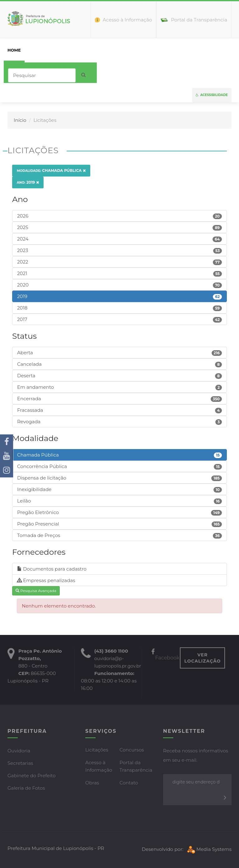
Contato (168, 50)
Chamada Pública (51, 170)
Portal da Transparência (136, 766)
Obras (92, 783)
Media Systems (209, 849)
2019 (28, 182)
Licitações (97, 750)
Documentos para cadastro (52, 569)
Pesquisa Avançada (36, 591)
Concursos (132, 750)
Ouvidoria (19, 751)
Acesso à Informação (99, 766)
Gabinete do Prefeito (32, 776)
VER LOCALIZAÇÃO (202, 658)
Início (20, 120)
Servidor (138, 50)
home (14, 50)
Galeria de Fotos (26, 788)
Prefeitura (43, 50)
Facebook (165, 655)
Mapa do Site (202, 50)
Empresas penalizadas (46, 580)
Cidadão (75, 50)
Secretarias (20, 763)
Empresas (106, 50)
